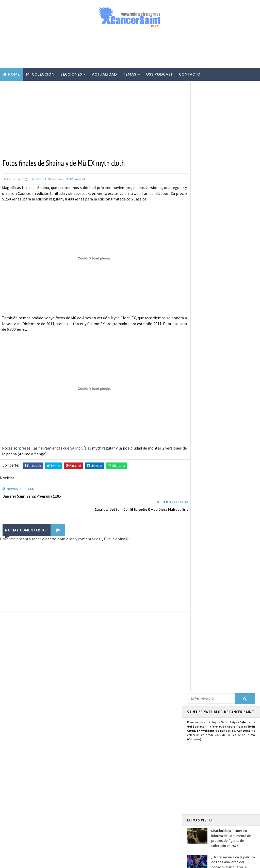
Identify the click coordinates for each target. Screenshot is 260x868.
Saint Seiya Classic (205, 530)
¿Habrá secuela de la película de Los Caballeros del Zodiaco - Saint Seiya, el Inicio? (233, 255)
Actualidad (104, 74)
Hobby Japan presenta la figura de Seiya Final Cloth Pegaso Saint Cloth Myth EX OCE (232, 281)
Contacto (190, 74)
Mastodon (198, 487)
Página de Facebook (206, 464)
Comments (78, 179)
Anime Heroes (106, 793)
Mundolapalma (170, 862)
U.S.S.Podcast (107, 713)
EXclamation (137, 704)
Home (14, 74)
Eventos (103, 802)
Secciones (71, 74)
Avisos (136, 793)
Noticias (58, 179)
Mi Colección (40, 74)
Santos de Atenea (109, 828)
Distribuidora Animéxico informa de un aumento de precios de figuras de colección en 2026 (231, 228)
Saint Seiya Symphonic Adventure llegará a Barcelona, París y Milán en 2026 (55, 791)
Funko (101, 819)
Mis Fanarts (128, 819)
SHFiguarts (128, 837)
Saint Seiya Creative (206, 536)
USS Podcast (160, 74)
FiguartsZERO (132, 811)
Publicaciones (132, 775)
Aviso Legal (206, 784)
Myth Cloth (105, 730)
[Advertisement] (130, 50)
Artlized (142, 828)
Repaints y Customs (111, 748)
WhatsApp (198, 509)
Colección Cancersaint (114, 721)
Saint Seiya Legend (206, 524)
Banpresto (132, 802)
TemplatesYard (51, 862)
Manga (101, 775)
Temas (130, 74)
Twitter (196, 470)
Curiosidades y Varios (112, 766)
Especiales (104, 757)
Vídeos (136, 730)
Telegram (198, 503)
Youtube (196, 481)
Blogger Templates (109, 862)
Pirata (101, 837)
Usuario (235, 464)
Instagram (199, 476)
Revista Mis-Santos (111, 784)
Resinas (102, 739)
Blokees (102, 811)
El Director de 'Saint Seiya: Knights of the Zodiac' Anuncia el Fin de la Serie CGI (57, 815)
